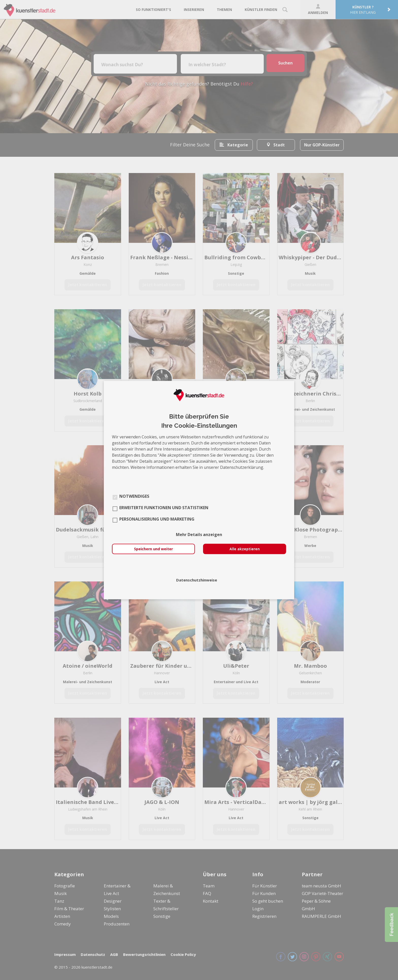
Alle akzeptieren (245, 549)
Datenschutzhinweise (197, 580)
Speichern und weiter (153, 549)
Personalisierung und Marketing (157, 519)
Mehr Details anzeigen (199, 535)
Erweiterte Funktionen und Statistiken (164, 508)
